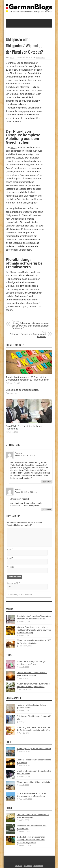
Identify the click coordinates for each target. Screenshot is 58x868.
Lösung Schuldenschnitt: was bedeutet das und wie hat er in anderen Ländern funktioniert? (31, 325)
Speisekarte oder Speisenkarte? (23, 390)
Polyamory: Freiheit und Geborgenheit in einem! (27, 334)
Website (10, 567)
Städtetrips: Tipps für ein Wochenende (34, 749)
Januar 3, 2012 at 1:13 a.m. (25, 455)
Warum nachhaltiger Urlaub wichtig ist (34, 782)
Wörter (12, 58)
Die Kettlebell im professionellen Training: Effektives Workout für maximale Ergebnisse (31, 840)
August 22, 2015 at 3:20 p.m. (26, 492)
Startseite (19, 866)
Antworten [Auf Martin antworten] (47, 509)
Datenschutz (38, 866)
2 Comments (40, 58)
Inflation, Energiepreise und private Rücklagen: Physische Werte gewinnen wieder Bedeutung (34, 630)
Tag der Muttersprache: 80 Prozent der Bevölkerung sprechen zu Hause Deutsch (28, 378)
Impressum (28, 866)
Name (9, 549)
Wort (38, 118)
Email (9, 558)
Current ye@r (13, 583)
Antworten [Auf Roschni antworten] (47, 482)
